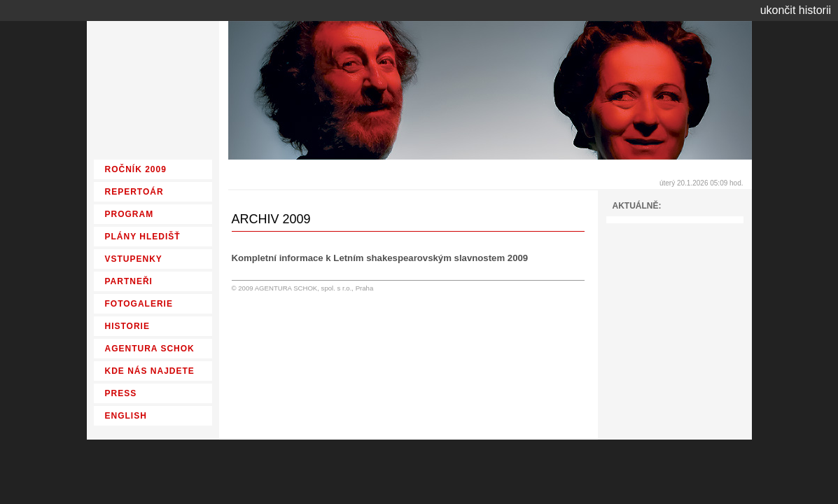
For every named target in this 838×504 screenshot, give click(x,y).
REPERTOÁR (134, 192)
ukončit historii (796, 10)
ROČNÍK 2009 (136, 169)
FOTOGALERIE (139, 304)
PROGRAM (130, 214)
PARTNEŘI (129, 281)
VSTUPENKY (134, 259)
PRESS (121, 393)
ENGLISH (126, 416)
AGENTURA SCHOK (150, 349)
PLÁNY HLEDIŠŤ (143, 237)
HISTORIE (127, 326)
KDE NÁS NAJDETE (150, 371)
